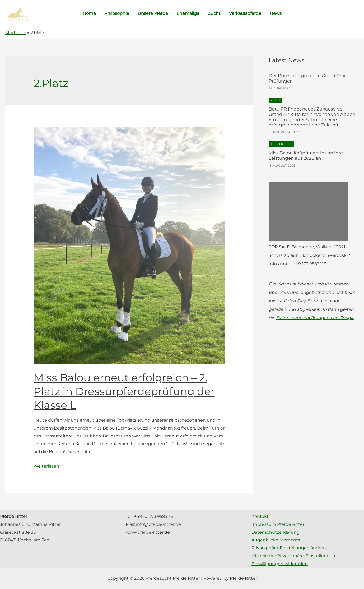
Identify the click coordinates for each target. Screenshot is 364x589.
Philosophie (117, 13)
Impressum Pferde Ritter (278, 524)
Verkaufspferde (245, 13)
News (276, 13)
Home (89, 13)
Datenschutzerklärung (276, 532)
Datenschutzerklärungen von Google (315, 318)
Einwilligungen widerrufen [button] (280, 564)
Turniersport (281, 144)
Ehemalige (188, 13)
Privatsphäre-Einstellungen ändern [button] (289, 548)
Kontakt (260, 516)
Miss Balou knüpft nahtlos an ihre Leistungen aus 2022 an (306, 156)
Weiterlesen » (48, 466)
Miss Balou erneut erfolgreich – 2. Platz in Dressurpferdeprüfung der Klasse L (124, 391)
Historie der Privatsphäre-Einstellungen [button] (293, 556)
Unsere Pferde (153, 13)
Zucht (214, 13)
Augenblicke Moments (276, 540)
